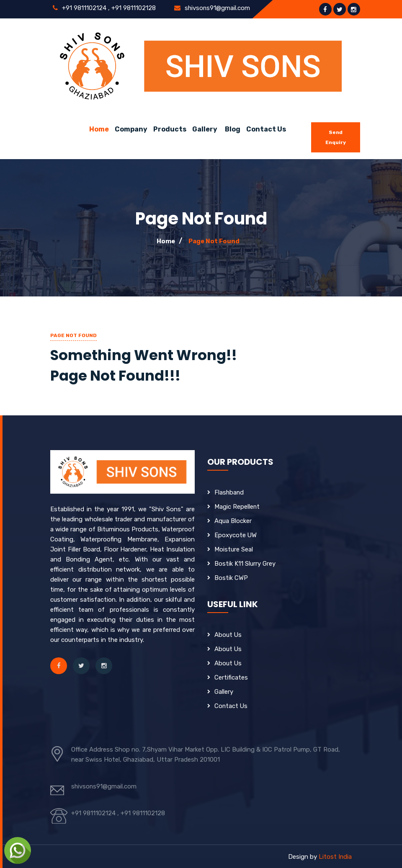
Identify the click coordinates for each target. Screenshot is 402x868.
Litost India (335, 857)
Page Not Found (214, 241)
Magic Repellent (237, 507)
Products (170, 129)
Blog (233, 129)
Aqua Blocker (233, 521)
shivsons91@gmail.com (217, 8)
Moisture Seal (234, 549)
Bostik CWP (231, 578)
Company (131, 129)
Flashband (229, 492)
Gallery (205, 129)
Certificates (231, 677)
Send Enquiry (336, 137)
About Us (228, 635)
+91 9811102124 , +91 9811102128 (108, 8)
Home (99, 129)
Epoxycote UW (236, 535)
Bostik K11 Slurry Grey (245, 564)
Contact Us (266, 129)
